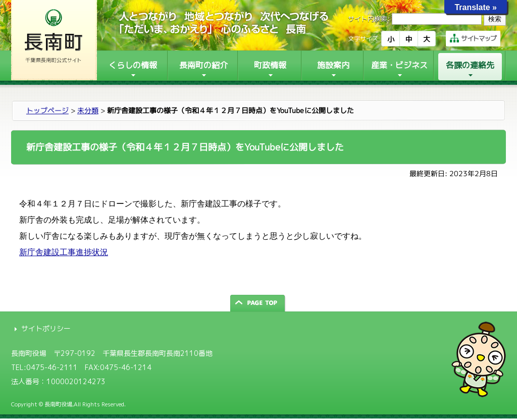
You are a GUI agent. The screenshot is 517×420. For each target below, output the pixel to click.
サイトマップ (473, 38)
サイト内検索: (369, 19)
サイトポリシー (46, 328)
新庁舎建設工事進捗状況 (64, 252)
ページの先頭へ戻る (258, 303)
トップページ (47, 110)
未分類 (88, 110)
